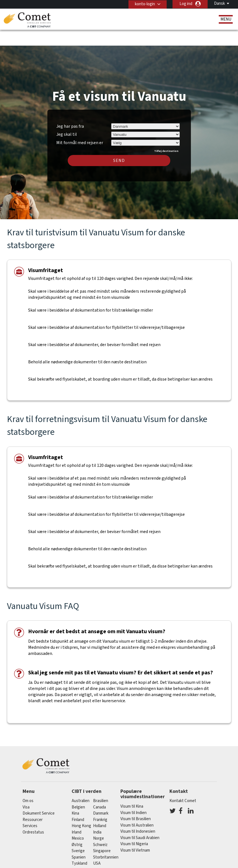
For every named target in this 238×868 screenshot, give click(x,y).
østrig (77, 828)
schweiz (100, 828)
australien (81, 784)
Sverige (78, 834)
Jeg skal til (67, 118)
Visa (26, 790)
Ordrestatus (33, 815)
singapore (102, 834)
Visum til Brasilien (136, 802)
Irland (76, 815)
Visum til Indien (133, 796)
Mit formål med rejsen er (80, 125)
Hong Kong (81, 809)
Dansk (219, 3)
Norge (99, 822)
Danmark (101, 797)
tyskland (79, 847)
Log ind (186, 4)
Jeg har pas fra (70, 109)
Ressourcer (33, 803)
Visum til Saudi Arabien (140, 821)
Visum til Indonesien (138, 815)
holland (100, 809)
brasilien (101, 784)
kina (75, 797)
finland (78, 803)
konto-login (144, 4)
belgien (78, 790)
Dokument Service (39, 797)
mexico (78, 822)
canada (99, 790)
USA (97, 847)
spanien (79, 840)
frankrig (100, 803)
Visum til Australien (137, 808)
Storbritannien (106, 840)
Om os (28, 784)
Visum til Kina (132, 790)
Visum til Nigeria (134, 827)
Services (30, 809)
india (97, 815)
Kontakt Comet (183, 784)
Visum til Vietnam (135, 833)
